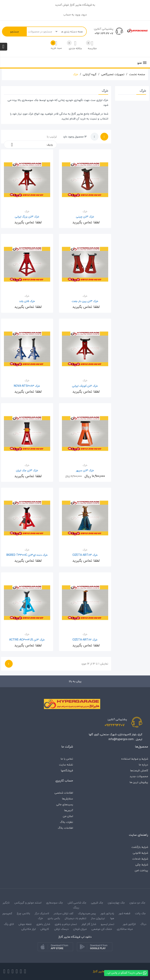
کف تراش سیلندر (63, 913)
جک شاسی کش (77, 903)
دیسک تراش (61, 929)
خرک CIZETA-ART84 (85, 555)
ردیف (30, 145)
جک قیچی (97, 903)
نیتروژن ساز (98, 918)
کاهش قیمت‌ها (139, 770)
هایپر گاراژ (77, 114)
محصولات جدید (139, 776)
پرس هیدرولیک (87, 913)
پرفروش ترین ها (139, 782)
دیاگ (143, 924)
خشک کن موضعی (102, 929)
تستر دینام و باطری (66, 924)
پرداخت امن (141, 870)
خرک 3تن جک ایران (27, 470)
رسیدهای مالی (65, 804)
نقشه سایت (66, 765)
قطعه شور (125, 913)
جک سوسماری (54, 903)
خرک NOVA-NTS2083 (27, 386)
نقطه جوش (25, 924)
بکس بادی (54, 918)
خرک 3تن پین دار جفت (85, 301)
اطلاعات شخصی (64, 793)
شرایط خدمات (140, 859)
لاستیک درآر (42, 913)
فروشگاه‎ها (67, 770)
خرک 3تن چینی (85, 217)
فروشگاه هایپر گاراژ (104, 971)
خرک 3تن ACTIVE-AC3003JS (27, 640)
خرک (31, 114)
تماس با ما (67, 759)
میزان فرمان (80, 929)
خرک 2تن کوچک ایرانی (85, 386)
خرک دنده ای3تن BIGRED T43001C (27, 555)
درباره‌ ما (143, 765)
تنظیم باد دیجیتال (75, 918)
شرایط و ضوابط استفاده (135, 759)
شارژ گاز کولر (89, 924)
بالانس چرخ (23, 913)
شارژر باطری (43, 924)
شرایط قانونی (140, 853)
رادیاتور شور (107, 913)
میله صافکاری (125, 929)
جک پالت (140, 913)
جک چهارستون (116, 903)
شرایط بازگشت (140, 847)
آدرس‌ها (69, 810)
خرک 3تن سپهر (85, 470)
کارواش (45, 929)
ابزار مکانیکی (29, 929)
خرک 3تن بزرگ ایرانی (27, 217)
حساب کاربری (64, 780)
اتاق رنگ (9, 924)
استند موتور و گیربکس (28, 903)
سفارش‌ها (67, 799)
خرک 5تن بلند (27, 301)
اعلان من (68, 816)
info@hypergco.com (121, 739)
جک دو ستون (137, 903)
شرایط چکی (142, 865)
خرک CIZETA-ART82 (85, 640)
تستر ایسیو (108, 924)
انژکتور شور (129, 924)
